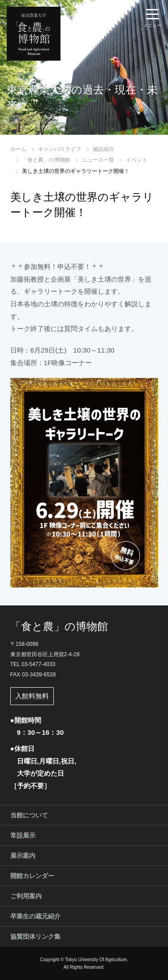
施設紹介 (103, 149)
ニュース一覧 (98, 160)
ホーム (18, 149)
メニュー (152, 25)
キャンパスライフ (60, 149)
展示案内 (23, 856)
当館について (29, 815)
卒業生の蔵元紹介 (35, 916)
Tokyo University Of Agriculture (96, 960)
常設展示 (23, 835)
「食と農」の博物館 (46, 160)
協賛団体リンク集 (35, 936)
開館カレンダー (32, 876)
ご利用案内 (26, 896)
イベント (137, 160)
